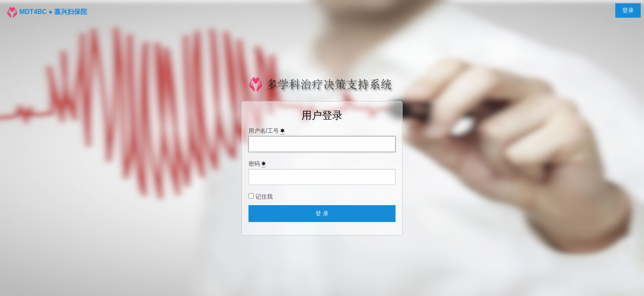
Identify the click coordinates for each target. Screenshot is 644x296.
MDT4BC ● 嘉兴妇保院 (53, 12)
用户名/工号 (266, 131)
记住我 (261, 197)
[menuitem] (628, 10)
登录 (628, 10)
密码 (257, 164)
